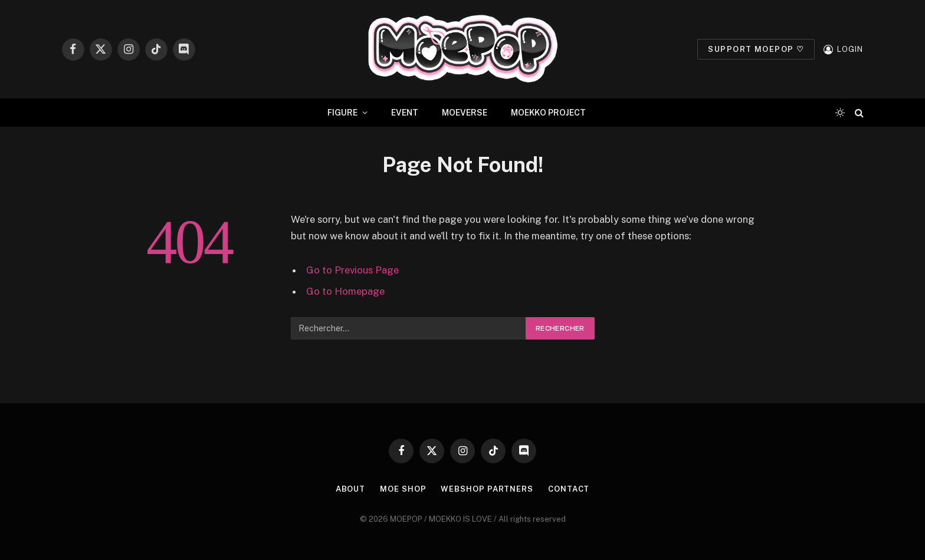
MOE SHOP (403, 489)
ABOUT (351, 489)
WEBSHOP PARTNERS (487, 489)
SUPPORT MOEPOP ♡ (756, 49)
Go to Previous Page (352, 270)
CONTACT (569, 489)
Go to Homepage (345, 291)
